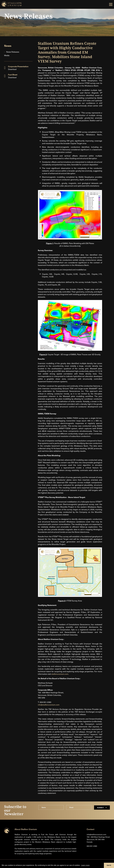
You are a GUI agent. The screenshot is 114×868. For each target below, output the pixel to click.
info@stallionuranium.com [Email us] (96, 834)
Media (7, 55)
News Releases (13, 52)
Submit (102, 808)
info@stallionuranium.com (49, 705)
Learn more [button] (85, 865)
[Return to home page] (7, 833)
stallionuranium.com (60, 674)
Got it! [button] (109, 865)
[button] (111, 4)
